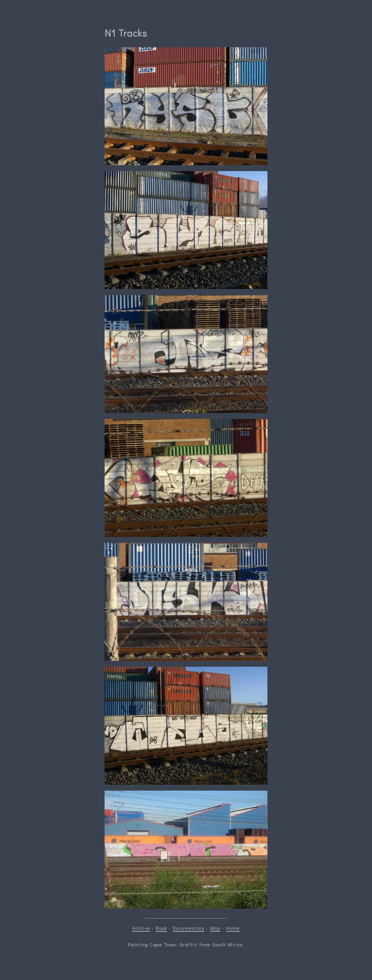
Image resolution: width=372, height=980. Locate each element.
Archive (141, 928)
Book (161, 928)
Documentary (189, 928)
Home (233, 928)
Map (215, 928)
